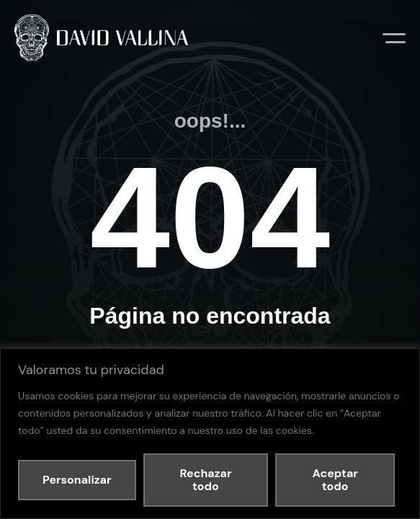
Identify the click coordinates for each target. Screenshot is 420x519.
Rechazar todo (205, 480)
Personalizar (77, 480)
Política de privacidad (214, 340)
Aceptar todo (335, 480)
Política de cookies (287, 340)
